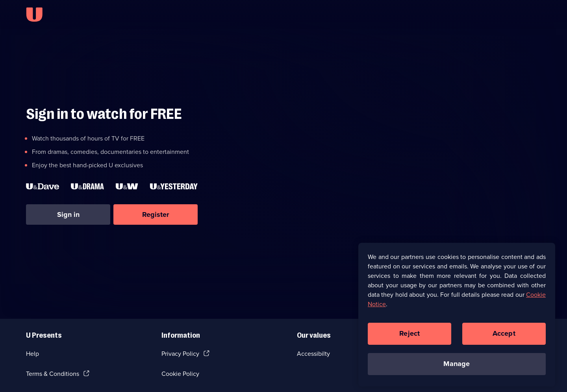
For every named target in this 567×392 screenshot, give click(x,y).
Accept (504, 336)
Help (32, 354)
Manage (457, 366)
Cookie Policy (180, 374)
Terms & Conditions (53, 374)
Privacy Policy (180, 354)
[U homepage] (34, 15)
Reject (409, 336)
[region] (457, 317)
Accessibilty (313, 354)
